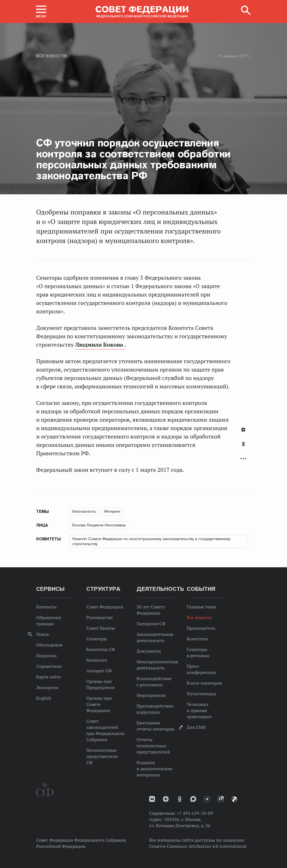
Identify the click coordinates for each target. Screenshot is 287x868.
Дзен (166, 799)
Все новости (51, 56)
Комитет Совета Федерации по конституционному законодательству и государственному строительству (151, 541)
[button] (41, 11)
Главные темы (202, 607)
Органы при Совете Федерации (99, 704)
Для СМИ (196, 727)
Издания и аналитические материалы (154, 769)
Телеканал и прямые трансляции (199, 710)
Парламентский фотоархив (234, 799)
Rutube (221, 799)
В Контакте (243, 430)
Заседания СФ (151, 624)
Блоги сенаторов (204, 683)
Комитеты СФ (101, 649)
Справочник (49, 666)
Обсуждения (49, 645)
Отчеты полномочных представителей (153, 746)
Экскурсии (47, 687)
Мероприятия (151, 695)
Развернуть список (243, 459)
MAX (193, 799)
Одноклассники (243, 444)
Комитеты (197, 639)
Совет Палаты (101, 628)
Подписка (46, 655)
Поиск (43, 634)
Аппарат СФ (99, 671)
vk (152, 799)
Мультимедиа (201, 694)
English (44, 698)
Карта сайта (48, 677)
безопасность (84, 511)
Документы (149, 651)
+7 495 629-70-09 (195, 813)
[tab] (243, 447)
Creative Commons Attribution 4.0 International (198, 846)
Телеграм (207, 799)
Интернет (112, 511)
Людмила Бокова (100, 345)
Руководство (99, 617)
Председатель (201, 628)
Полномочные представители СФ (102, 756)
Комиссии (97, 660)
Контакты (46, 607)
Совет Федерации (105, 607)
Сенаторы (97, 639)
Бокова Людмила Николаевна (99, 525)
